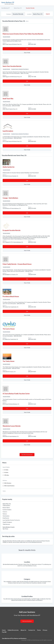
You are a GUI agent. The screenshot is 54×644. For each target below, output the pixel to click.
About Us (23, 630)
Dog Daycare (6, 518)
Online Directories (13, 630)
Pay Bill (4, 632)
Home (4, 630)
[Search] (48, 14)
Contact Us (32, 630)
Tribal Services (6, 524)
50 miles (6, 472)
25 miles (6, 470)
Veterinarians (6, 516)
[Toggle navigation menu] (52, 3)
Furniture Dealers (7, 510)
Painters (5, 514)
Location (29, 14)
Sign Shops (5, 529)
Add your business (27, 621)
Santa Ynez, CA (18, 8)
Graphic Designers (7, 522)
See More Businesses (27, 455)
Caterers (5, 512)
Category (9, 14)
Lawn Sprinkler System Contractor (11, 520)
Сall (27, 49)
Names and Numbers (20, 638)
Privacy (45, 630)
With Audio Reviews (9, 486)
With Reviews (8, 483)
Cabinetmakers (6, 505)
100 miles (7, 475)
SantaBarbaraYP (6, 8)
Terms (39, 630)
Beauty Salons (6, 508)
